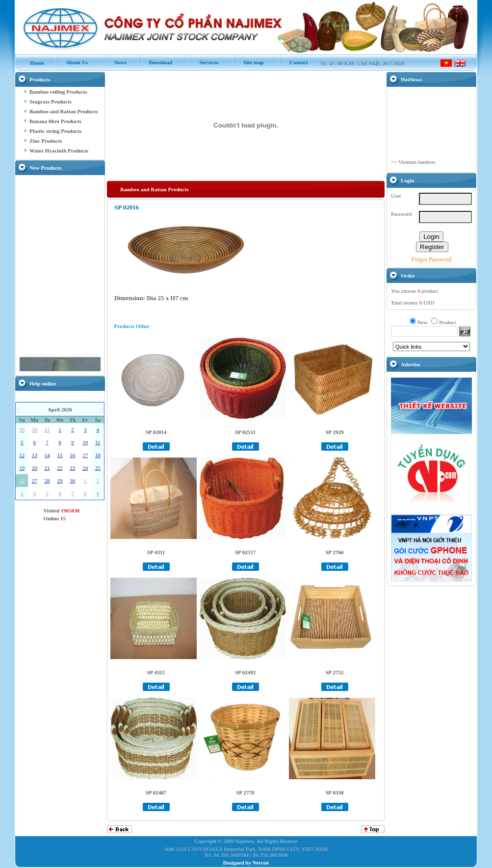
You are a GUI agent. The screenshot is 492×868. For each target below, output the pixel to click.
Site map (248, 62)
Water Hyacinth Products (59, 151)
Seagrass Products (51, 102)
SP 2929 (335, 432)
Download (155, 62)
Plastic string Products (55, 131)
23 (72, 468)
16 (72, 455)
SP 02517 (245, 552)
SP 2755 (335, 672)
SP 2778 (246, 792)
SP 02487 (156, 792)
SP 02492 (245, 672)
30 (35, 430)
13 (35, 455)
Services (204, 62)
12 (22, 455)
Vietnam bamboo (417, 166)
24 (85, 468)
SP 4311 (156, 552)
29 (22, 430)
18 (98, 455)
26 (22, 481)
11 (98, 442)
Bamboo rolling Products (58, 92)
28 (47, 481)
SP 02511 (245, 432)
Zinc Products (46, 141)
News (115, 62)
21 (47, 468)
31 (47, 430)
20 (35, 468)
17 (85, 455)
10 (85, 442)
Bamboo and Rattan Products (64, 111)
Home (32, 63)
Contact (294, 62)
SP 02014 (156, 432)
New (423, 322)
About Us (72, 62)
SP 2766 (335, 552)
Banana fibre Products (55, 121)
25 (98, 468)
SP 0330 (335, 792)
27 (35, 481)
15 (60, 455)
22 (60, 468)
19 (22, 468)
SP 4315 (156, 672)
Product (447, 322)
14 (47, 455)
